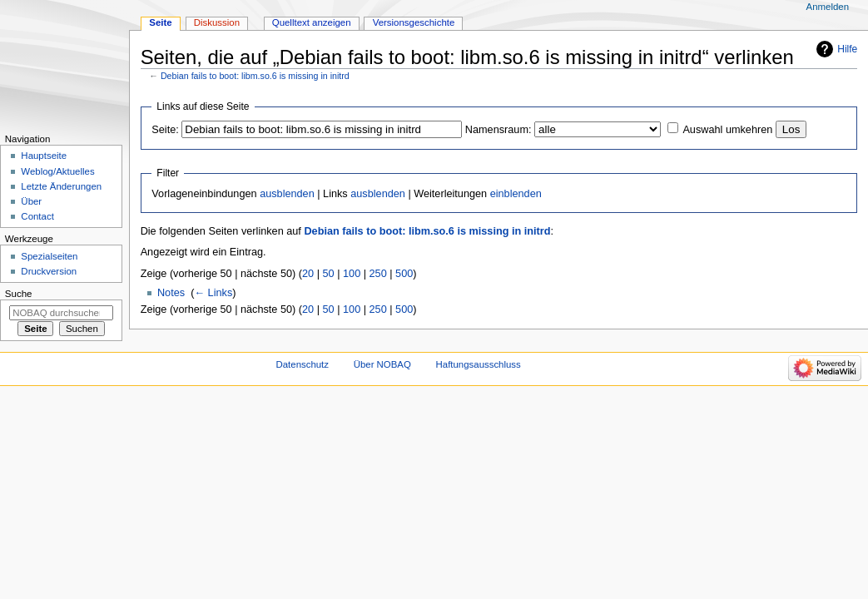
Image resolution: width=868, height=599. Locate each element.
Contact (37, 216)
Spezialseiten (49, 256)
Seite (160, 22)
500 (404, 274)
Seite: (165, 130)
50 (329, 274)
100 (352, 274)
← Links (213, 293)
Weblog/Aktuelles (57, 171)
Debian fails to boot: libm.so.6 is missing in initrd (255, 76)
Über (31, 201)
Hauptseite (44, 156)
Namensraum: (498, 130)
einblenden (516, 194)
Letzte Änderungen (61, 186)
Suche (19, 294)
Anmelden (828, 7)
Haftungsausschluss (479, 364)
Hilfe (847, 49)
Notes (171, 293)
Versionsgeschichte (414, 22)
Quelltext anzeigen (312, 22)
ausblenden (287, 194)
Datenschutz (303, 364)
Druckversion (49, 271)
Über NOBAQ (382, 364)
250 (378, 274)
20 (308, 274)
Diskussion (217, 22)
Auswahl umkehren (727, 130)
